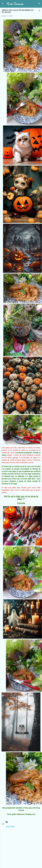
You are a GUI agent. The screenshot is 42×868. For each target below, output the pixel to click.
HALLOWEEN (10, 827)
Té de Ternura (15, 4)
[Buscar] (39, 4)
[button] (39, 11)
